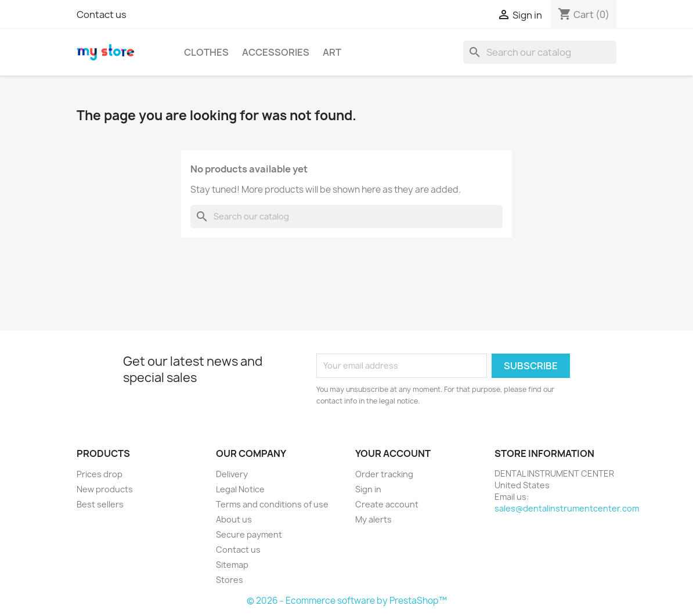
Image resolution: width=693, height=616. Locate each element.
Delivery (232, 474)
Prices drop (100, 474)
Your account (393, 453)
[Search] (540, 52)
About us (234, 519)
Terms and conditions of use (272, 504)
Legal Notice (240, 489)
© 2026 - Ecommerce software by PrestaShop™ (347, 601)
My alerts (373, 519)
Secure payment (249, 534)
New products (105, 489)
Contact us (102, 15)
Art (332, 52)
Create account (387, 504)
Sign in (368, 489)
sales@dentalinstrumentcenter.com (567, 508)
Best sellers (100, 504)
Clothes (206, 52)
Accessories (276, 52)
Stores (230, 580)
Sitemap (232, 565)
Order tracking (384, 474)
